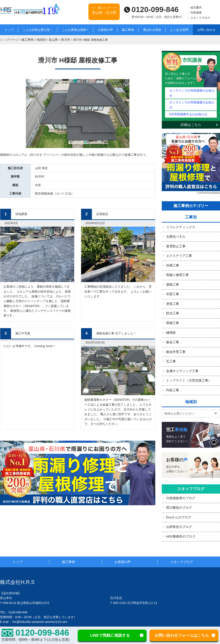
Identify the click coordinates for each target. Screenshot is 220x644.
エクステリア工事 (178, 244)
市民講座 (196, 13)
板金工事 (172, 328)
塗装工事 (172, 291)
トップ (9, 30)
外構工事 (172, 253)
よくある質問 (179, 30)
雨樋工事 (172, 309)
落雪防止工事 (175, 234)
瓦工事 (171, 347)
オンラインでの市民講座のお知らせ (192, 90)
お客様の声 (105, 30)
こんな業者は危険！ (75, 30)
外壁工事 (172, 281)
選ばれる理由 (152, 30)
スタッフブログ (200, 18)
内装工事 (172, 375)
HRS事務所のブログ (180, 520)
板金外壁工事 (175, 337)
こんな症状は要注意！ (38, 30)
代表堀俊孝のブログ (180, 482)
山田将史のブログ (178, 510)
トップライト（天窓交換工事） (187, 365)
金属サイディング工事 (181, 356)
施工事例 (128, 30)
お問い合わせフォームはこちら (182, 635)
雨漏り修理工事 (177, 263)
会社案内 (196, 7)
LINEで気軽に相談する (110, 635)
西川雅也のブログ (178, 492)
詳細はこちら (191, 113)
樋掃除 (171, 319)
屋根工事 (172, 272)
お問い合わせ (206, 30)
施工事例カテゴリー (191, 195)
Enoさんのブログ (178, 501)
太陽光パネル (175, 225)
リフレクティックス (180, 216)
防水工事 (172, 300)
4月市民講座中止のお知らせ (187, 103)
